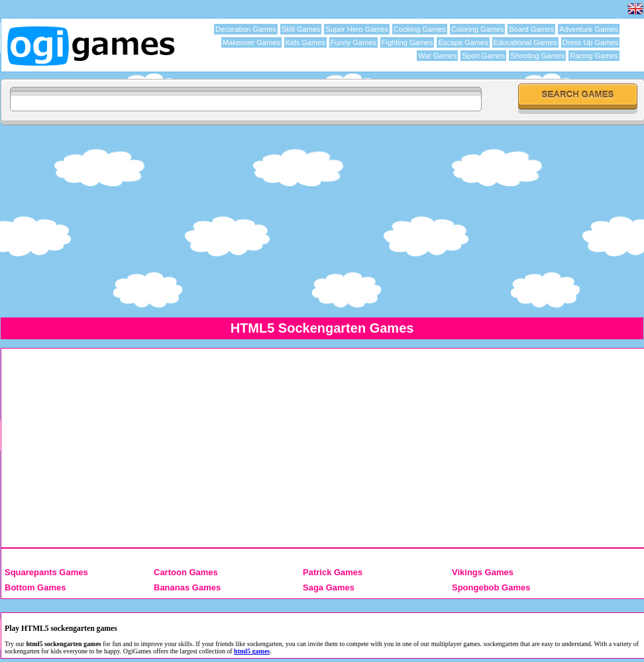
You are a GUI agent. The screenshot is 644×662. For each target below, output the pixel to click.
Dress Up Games (590, 42)
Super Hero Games (357, 29)
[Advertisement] (322, 221)
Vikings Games (483, 572)
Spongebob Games (491, 587)
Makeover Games (251, 42)
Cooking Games (420, 29)
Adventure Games (589, 29)
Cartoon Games (186, 572)
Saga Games (329, 587)
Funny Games (353, 42)
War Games (437, 56)
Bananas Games (187, 587)
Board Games (531, 29)
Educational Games (525, 42)
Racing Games (594, 56)
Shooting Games (537, 56)
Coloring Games (477, 29)
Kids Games (305, 42)
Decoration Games (246, 29)
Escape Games (463, 42)
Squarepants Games (46, 572)
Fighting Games (407, 42)
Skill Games (301, 29)
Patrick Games (333, 572)
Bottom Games (35, 587)
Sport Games (483, 56)
